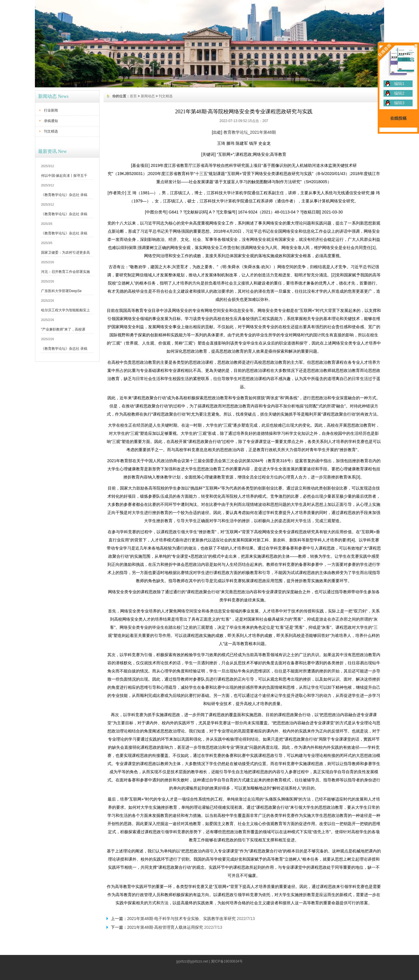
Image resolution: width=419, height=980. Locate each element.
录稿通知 (51, 121)
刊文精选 (51, 131)
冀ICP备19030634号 (227, 961)
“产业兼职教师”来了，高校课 (63, 329)
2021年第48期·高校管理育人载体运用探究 (165, 927)
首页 (133, 96)
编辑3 (399, 103)
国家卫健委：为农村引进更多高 (65, 252)
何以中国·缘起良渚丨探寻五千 (64, 176)
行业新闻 (51, 110)
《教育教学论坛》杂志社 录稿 (64, 195)
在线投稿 (398, 118)
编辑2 (399, 93)
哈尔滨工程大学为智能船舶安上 (65, 310)
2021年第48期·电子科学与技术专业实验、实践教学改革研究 (181, 919)
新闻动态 (148, 96)
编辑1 (399, 84)
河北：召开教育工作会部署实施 (65, 272)
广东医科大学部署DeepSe (61, 291)
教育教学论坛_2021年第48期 (250, 132)
